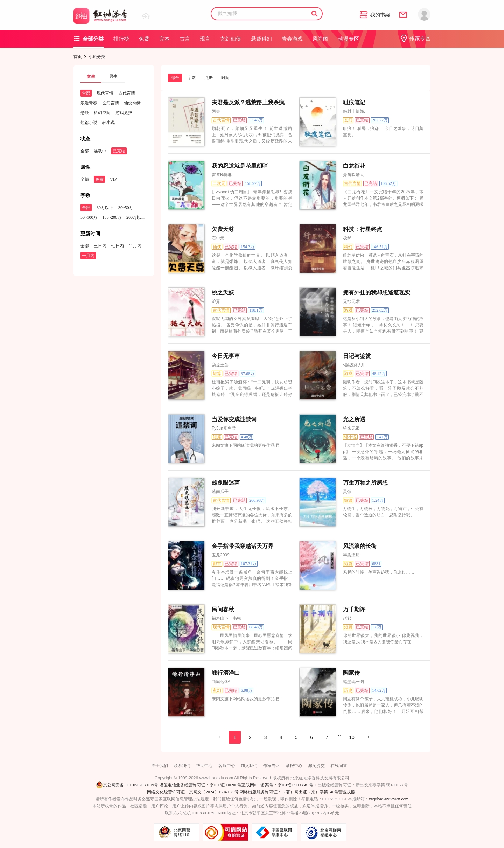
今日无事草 (226, 356)
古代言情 (127, 93)
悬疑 (85, 113)
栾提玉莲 (220, 365)
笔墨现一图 (353, 682)
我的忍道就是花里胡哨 (240, 166)
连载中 (100, 151)
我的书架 (375, 15)
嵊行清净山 (226, 673)
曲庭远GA (221, 682)
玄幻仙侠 (231, 39)
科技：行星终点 (363, 229)
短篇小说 (89, 123)
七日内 (118, 246)
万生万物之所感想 (365, 483)
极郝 (347, 238)
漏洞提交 (316, 766)
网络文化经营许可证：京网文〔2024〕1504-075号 (193, 792)
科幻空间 (102, 113)
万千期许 (354, 609)
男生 (113, 76)
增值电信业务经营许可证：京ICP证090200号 (200, 785)
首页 (78, 57)
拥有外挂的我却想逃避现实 (377, 293)
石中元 (218, 238)
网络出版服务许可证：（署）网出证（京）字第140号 (289, 792)
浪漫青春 (89, 103)
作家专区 (415, 39)
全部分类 (89, 39)
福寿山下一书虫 (226, 618)
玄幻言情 (111, 103)
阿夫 (216, 111)
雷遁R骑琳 (222, 175)
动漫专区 (349, 39)
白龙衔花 (354, 166)
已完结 (119, 151)
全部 (86, 93)
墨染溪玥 (351, 555)
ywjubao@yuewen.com (389, 799)
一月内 (88, 256)
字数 (192, 78)
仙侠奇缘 (132, 103)
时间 (225, 78)
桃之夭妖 (223, 293)
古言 (185, 39)
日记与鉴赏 (357, 356)
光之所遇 (354, 419)
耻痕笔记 (354, 102)
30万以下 (105, 208)
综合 (175, 78)
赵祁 (347, 618)
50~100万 (89, 217)
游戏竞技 (124, 113)
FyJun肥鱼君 (224, 428)
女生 (91, 76)
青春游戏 (292, 39)
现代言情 (105, 93)
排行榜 (121, 39)
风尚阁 (320, 39)
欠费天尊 (223, 229)
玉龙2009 (221, 555)
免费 (144, 39)
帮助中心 (204, 766)
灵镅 (347, 492)
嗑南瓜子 (220, 492)
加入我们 (249, 766)
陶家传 (351, 673)
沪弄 (216, 301)
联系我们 (182, 766)
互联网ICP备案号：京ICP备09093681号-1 (279, 785)
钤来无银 (351, 428)
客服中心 (227, 766)
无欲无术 (351, 301)
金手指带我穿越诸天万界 (243, 546)
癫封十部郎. (354, 111)
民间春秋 (223, 609)
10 (352, 737)
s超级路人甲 (355, 365)
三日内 (100, 246)
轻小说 (108, 123)
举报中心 (294, 766)
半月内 (135, 246)
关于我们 (160, 766)
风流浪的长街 (360, 546)
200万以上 (136, 217)
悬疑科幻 (261, 39)
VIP (113, 179)
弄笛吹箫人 (353, 175)
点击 (209, 78)
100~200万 (112, 217)
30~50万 (126, 208)
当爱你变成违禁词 (234, 419)
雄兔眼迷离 (226, 483)
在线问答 (339, 766)
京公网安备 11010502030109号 (127, 785)
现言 (205, 39)
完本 (164, 39)
